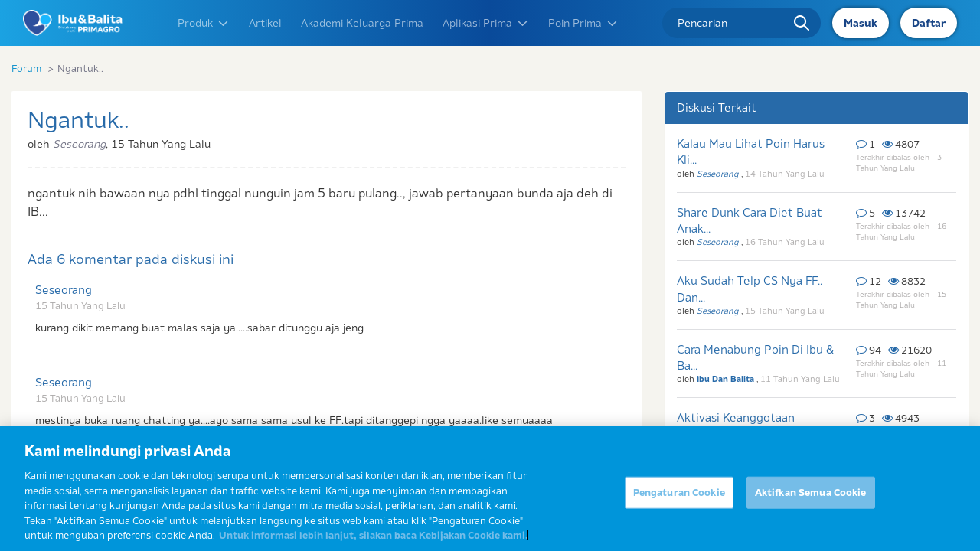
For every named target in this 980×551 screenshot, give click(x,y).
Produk (204, 23)
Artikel (265, 23)
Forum (26, 68)
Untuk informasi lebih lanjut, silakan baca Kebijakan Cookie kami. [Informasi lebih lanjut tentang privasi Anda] (374, 544)
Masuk (861, 23)
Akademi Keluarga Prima (362, 23)
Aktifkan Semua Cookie (811, 500)
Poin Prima (583, 23)
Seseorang (64, 290)
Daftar (929, 23)
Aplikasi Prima (486, 23)
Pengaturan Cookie (679, 500)
